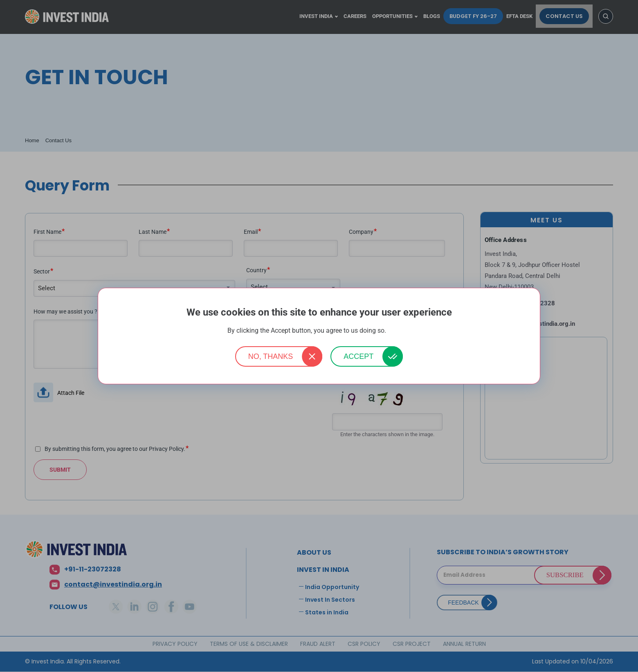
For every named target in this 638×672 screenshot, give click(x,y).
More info (399, 331)
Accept (358, 356)
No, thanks (271, 356)
